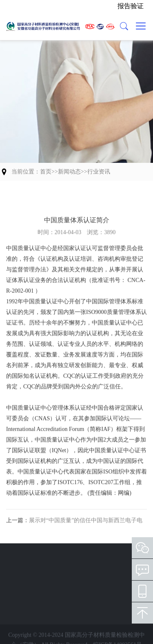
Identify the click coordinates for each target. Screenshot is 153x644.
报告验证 (131, 6)
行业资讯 (99, 172)
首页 (46, 172)
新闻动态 (69, 172)
